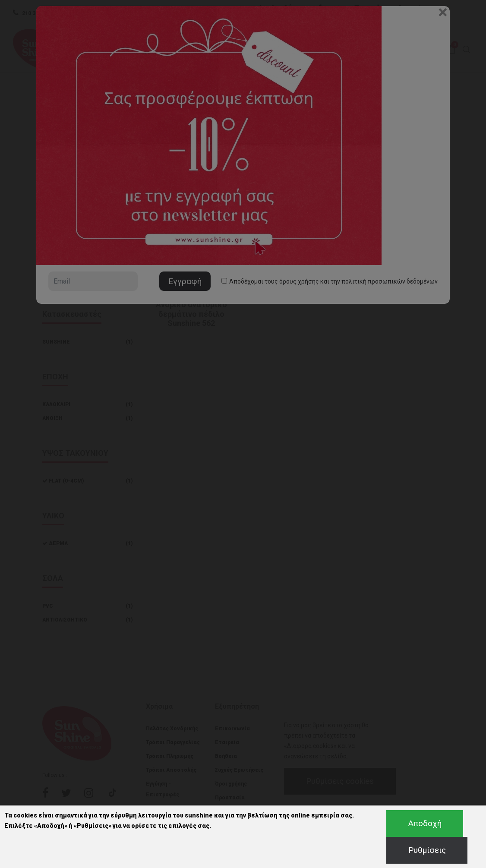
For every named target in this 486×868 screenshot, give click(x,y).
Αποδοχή (425, 823)
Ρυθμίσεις (427, 850)
